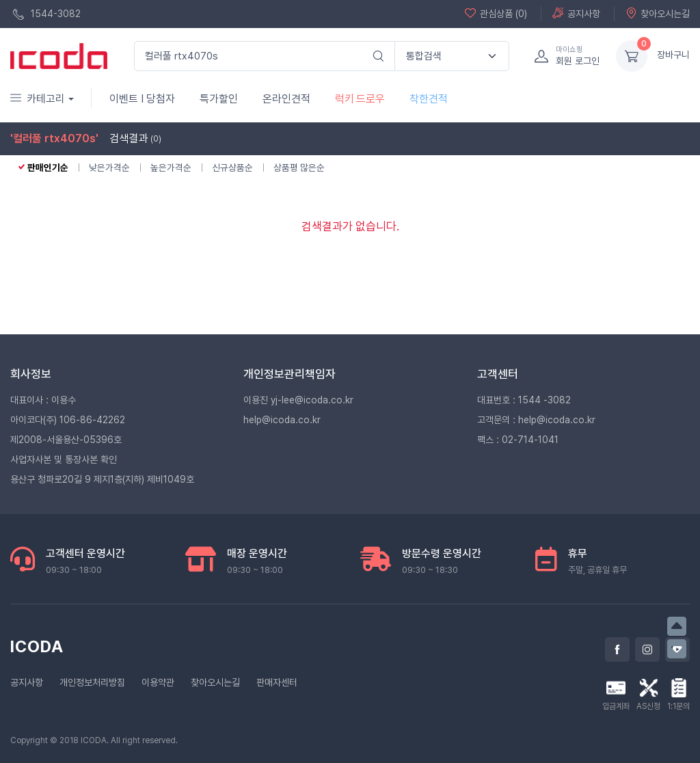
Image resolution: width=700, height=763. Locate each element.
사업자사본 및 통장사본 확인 (64, 459)
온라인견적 (286, 99)
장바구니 (673, 55)
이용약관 (158, 682)
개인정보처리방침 (92, 682)
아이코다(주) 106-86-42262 (68, 420)
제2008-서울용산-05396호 (66, 440)
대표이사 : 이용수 (43, 400)
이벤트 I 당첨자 (142, 99)
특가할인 (219, 99)
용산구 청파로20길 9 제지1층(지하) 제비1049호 (102, 479)
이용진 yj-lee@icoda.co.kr (298, 400)
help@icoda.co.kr (282, 420)
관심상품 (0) (496, 13)
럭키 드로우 (360, 99)
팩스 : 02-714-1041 (518, 440)
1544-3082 (47, 14)
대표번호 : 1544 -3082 (524, 400)
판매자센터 (277, 682)
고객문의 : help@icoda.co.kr (536, 420)
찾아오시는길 (658, 13)
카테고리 (38, 99)
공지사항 (576, 13)
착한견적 (429, 99)
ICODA (37, 646)
